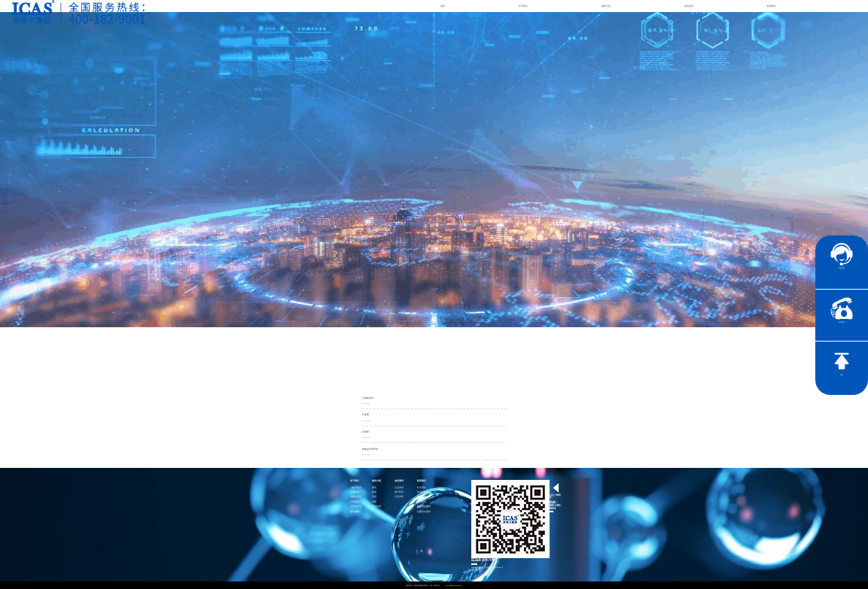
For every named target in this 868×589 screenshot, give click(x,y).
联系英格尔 (423, 492)
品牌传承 (355, 492)
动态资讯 (689, 6)
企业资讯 (399, 488)
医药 (374, 488)
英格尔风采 (356, 497)
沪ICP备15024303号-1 (454, 585)
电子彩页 (399, 492)
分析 (374, 497)
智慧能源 (376, 507)
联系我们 (772, 6)
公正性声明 (356, 507)
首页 (443, 6)
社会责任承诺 (424, 507)
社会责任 (422, 488)
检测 (374, 492)
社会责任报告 (424, 512)
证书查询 (422, 502)
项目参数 (355, 512)
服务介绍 (606, 6)
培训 (374, 502)
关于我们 (523, 6)
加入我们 (422, 497)
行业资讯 (399, 497)
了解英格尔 (356, 488)
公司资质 (355, 502)
